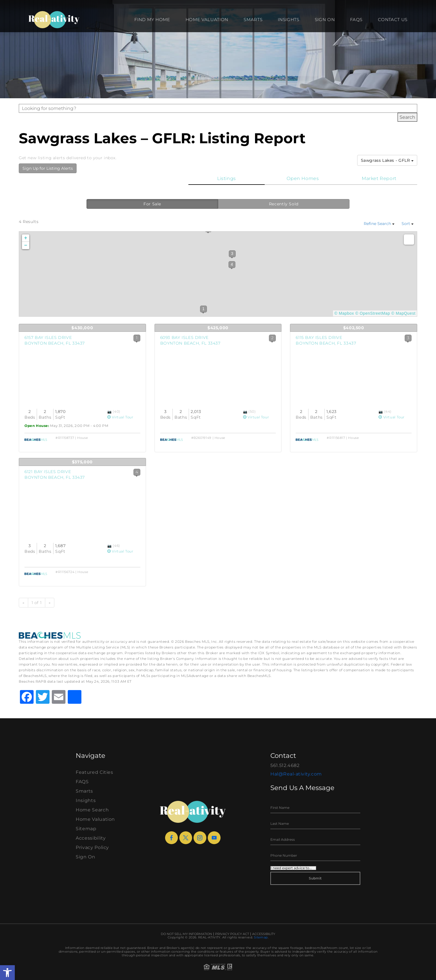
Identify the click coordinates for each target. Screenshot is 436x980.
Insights (288, 20)
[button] (7, 973)
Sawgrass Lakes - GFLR (387, 160)
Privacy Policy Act (232, 934)
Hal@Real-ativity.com (296, 774)
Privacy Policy (92, 847)
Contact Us (393, 20)
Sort (408, 224)
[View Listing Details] (82, 374)
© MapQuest (403, 313)
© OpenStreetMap (373, 313)
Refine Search (379, 224)
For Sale (152, 204)
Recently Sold (284, 204)
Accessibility (91, 838)
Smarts (253, 20)
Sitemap (86, 829)
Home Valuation (207, 20)
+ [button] (26, 238)
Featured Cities (94, 772)
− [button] (26, 245)
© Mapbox (344, 313)
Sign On (325, 20)
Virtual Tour (120, 417)
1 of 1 (37, 603)
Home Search (92, 810)
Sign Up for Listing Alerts (48, 168)
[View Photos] (110, 411)
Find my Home (152, 20)
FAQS (356, 20)
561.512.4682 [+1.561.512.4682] (285, 765)
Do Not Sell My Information (186, 934)
